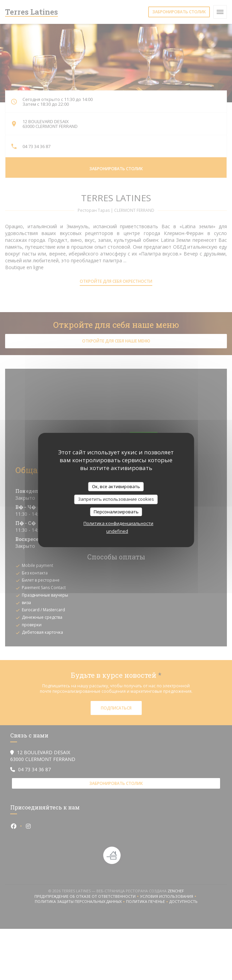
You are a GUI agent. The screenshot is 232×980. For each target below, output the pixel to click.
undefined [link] (117, 531)
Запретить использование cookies (116, 499)
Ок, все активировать (116, 486)
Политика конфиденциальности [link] (118, 523)
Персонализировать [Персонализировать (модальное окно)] (116, 512)
